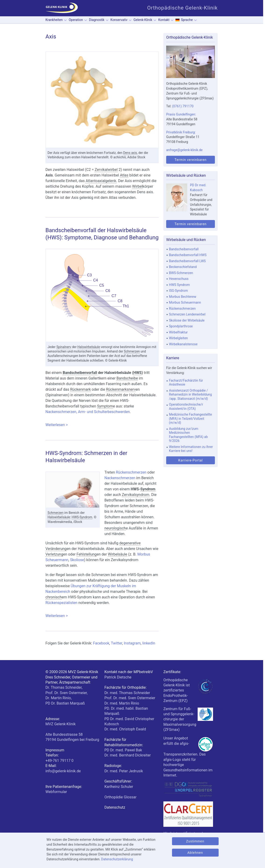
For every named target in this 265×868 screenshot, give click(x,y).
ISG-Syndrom (178, 291)
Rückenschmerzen (131, 472)
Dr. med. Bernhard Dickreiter (128, 755)
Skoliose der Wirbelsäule (187, 320)
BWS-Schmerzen (181, 273)
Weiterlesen (102, 425)
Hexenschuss (179, 279)
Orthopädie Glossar (120, 797)
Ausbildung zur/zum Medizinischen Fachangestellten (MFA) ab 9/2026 (188, 435)
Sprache (187, 20)
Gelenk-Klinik (143, 20)
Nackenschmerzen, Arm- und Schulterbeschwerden (88, 412)
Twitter (117, 643)
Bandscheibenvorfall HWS (188, 255)
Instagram (132, 643)
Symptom (105, 406)
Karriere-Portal (191, 460)
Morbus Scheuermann (185, 302)
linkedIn (149, 643)
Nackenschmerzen (120, 478)
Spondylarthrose (181, 326)
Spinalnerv (64, 347)
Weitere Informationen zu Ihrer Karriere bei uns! (191, 449)
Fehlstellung (86, 554)
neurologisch (115, 528)
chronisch (54, 597)
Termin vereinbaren (191, 160)
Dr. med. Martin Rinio (122, 703)
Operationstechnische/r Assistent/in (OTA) (186, 407)
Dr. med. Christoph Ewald (125, 729)
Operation (76, 20)
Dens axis (130, 153)
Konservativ (119, 20)
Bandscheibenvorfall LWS (187, 261)
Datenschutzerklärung (117, 859)
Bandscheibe (127, 378)
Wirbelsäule (118, 554)
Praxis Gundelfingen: (181, 114)
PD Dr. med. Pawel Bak (123, 750)
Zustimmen (195, 841)
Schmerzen (132, 351)
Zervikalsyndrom (136, 495)
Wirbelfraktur (178, 332)
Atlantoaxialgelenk (101, 181)
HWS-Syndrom (82, 517)
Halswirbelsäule (89, 347)
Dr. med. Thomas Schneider (127, 693)
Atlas (124, 175)
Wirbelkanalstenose (183, 344)
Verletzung (54, 554)
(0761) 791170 (183, 106)
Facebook (101, 643)
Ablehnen (195, 853)
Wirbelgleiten (178, 338)
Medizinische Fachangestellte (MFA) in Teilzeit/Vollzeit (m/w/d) (190, 419)
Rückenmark (81, 389)
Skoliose (77, 560)
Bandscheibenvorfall (80, 373)
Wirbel (137, 186)
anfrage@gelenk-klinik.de (184, 150)
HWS (137, 373)
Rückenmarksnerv (121, 389)
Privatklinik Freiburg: (181, 132)
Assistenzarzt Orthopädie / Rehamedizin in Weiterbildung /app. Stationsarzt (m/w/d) (190, 395)
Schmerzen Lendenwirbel (187, 314)
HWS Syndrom (179, 285)
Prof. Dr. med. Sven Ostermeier (130, 698)
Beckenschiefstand (183, 267)
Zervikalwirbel (106, 170)
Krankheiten (54, 20)
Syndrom (148, 489)
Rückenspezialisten (61, 603)
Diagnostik (97, 20)
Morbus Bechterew (183, 297)
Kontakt (164, 20)
